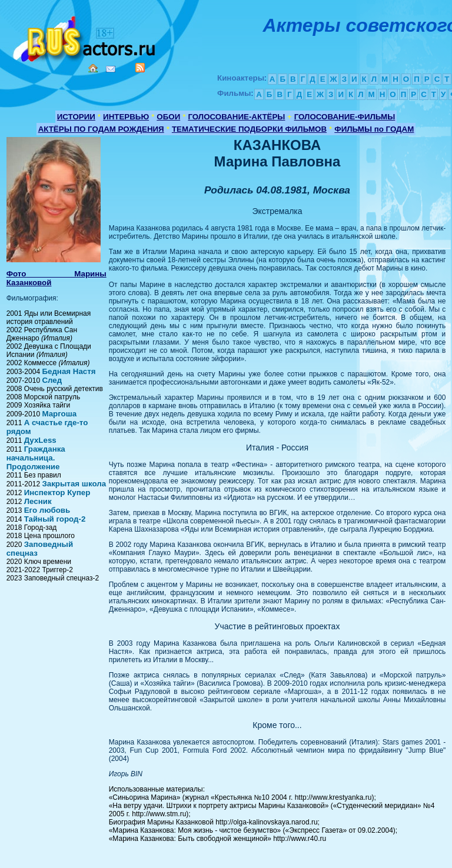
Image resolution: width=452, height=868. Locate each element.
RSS (140, 68)
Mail (111, 69)
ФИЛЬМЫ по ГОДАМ (374, 129)
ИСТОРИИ (76, 117)
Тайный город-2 (55, 519)
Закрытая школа (74, 484)
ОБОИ (168, 117)
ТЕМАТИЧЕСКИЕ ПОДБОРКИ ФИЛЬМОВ (249, 129)
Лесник (38, 501)
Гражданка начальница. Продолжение (36, 458)
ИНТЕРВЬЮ (126, 117)
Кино (85, 37)
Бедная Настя (69, 371)
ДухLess (40, 440)
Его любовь (47, 510)
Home (93, 68)
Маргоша (59, 414)
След (52, 380)
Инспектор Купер (57, 493)
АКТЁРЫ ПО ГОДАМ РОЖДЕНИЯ (101, 129)
